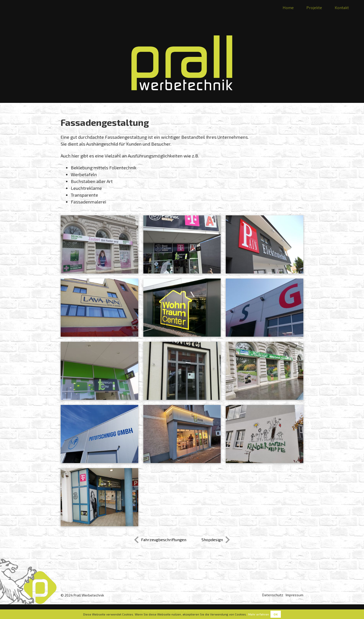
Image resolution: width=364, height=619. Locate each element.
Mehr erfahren (259, 614)
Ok (276, 614)
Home (288, 7)
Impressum (294, 595)
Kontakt (342, 7)
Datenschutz (273, 595)
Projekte (314, 7)
